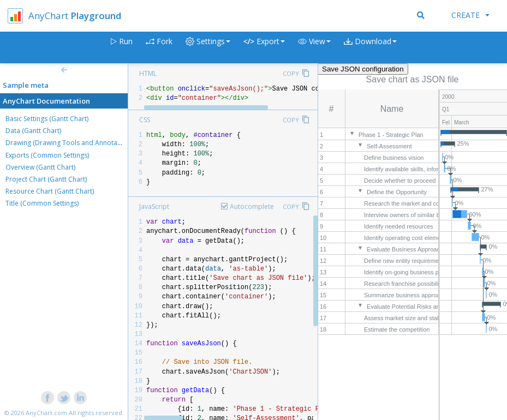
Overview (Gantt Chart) (40, 167)
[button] (314, 48)
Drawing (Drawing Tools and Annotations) (70, 143)
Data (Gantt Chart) (33, 131)
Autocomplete (252, 206)
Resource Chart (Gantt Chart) (50, 191)
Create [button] (470, 15)
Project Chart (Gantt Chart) (46, 179)
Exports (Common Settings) (47, 155)
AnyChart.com (46, 413)
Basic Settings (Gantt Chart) (47, 119)
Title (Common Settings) (42, 203)
